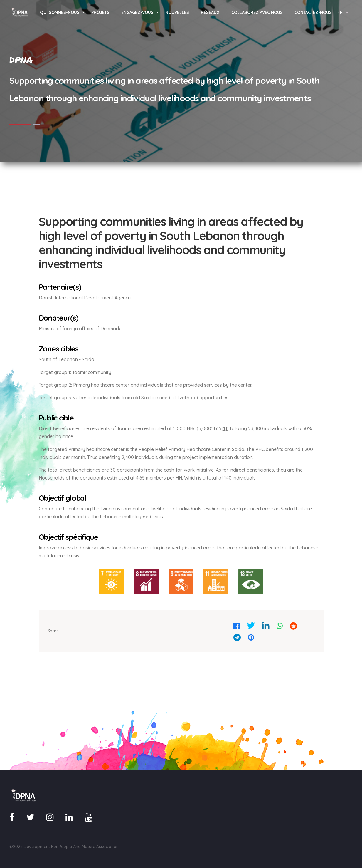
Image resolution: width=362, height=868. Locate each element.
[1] (224, 428)
